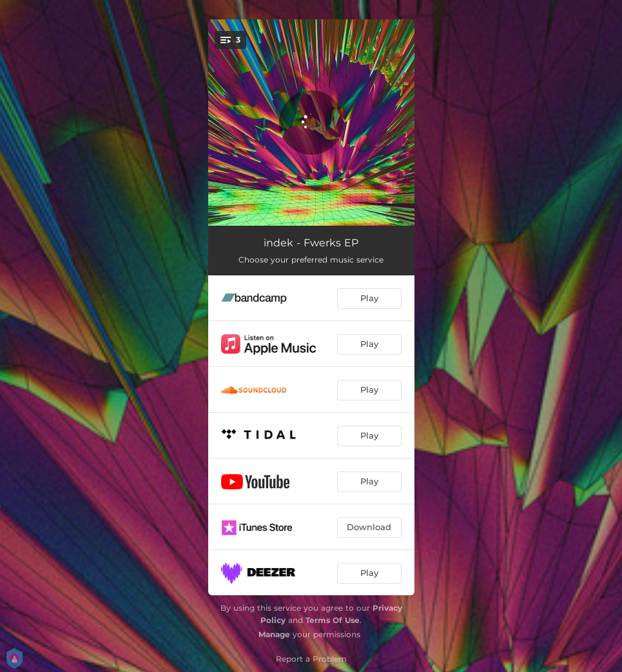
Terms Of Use (333, 620)
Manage (274, 634)
